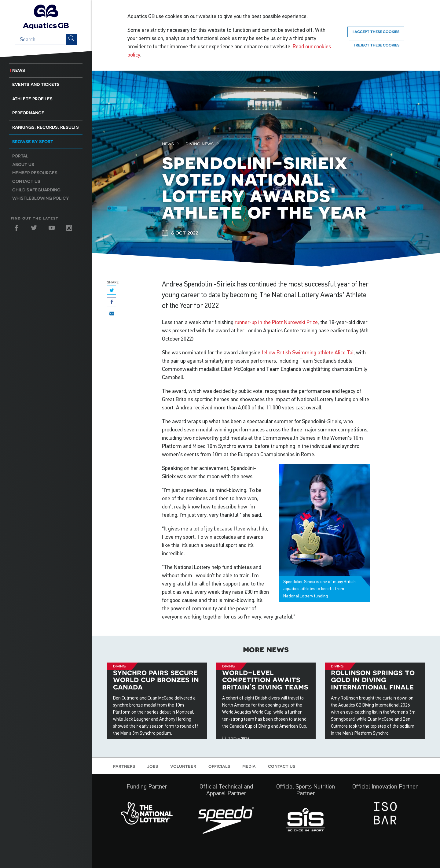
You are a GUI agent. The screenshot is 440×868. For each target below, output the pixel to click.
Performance (28, 113)
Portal (20, 156)
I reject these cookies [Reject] (377, 45)
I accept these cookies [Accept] (376, 32)
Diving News (202, 143)
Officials (219, 766)
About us (23, 164)
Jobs (153, 766)
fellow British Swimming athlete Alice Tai (308, 353)
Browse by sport (33, 142)
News (19, 70)
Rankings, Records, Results (46, 127)
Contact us (26, 181)
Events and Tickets (36, 84)
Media (249, 766)
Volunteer (183, 766)
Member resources (35, 173)
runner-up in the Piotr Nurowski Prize (276, 322)
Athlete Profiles (32, 99)
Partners (124, 766)
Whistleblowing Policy (41, 198)
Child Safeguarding (36, 190)
